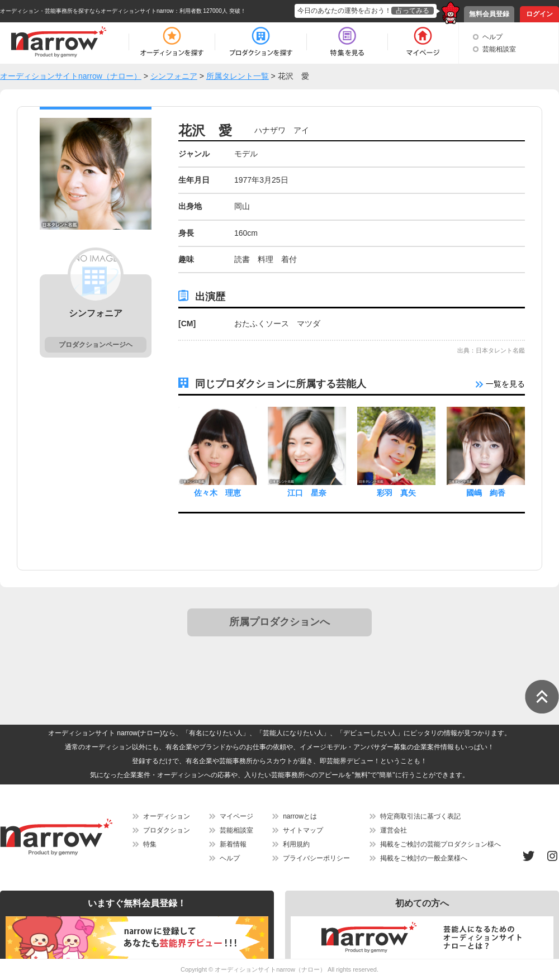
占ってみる (413, 11)
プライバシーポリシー (316, 858)
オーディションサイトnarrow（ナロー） (270, 969)
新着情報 (233, 844)
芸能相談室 (499, 49)
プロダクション (167, 830)
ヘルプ (492, 37)
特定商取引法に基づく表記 (420, 816)
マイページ (236, 816)
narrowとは (300, 816)
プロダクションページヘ (96, 345)
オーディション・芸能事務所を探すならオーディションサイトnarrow (87, 11)
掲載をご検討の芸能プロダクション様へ (440, 844)
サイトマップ (303, 830)
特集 (150, 844)
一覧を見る (500, 384)
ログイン (539, 14)
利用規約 (296, 844)
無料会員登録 (489, 14)
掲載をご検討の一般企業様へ (424, 858)
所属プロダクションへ (279, 622)
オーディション (167, 816)
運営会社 (394, 830)
